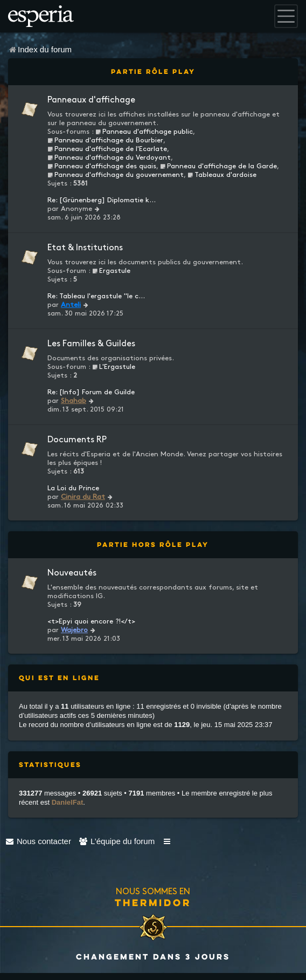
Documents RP (77, 440)
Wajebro (74, 630)
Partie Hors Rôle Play (153, 544)
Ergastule (111, 271)
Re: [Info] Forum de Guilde (91, 392)
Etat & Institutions (85, 248)
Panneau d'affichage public (144, 132)
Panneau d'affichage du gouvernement (116, 175)
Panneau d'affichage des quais (102, 166)
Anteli (71, 305)
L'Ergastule (114, 367)
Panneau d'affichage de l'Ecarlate (107, 149)
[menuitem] (38, 841)
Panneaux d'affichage (91, 100)
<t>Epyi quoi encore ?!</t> (91, 621)
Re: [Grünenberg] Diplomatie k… (102, 200)
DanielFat (68, 802)
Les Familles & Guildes (91, 344)
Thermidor (153, 902)
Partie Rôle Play (153, 71)
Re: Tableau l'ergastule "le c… (96, 296)
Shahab (74, 401)
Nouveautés (72, 573)
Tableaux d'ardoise (222, 175)
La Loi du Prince (73, 488)
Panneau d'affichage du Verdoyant (109, 157)
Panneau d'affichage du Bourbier (105, 140)
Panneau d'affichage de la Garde (218, 166)
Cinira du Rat (83, 497)
